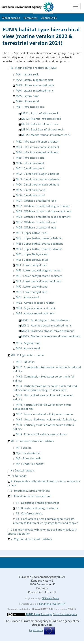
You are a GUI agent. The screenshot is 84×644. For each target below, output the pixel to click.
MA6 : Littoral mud (27, 101)
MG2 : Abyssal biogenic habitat (35, 303)
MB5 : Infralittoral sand (30, 158)
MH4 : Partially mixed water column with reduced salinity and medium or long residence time (45, 388)
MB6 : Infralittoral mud (30, 163)
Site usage (46, 614)
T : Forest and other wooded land (31, 496)
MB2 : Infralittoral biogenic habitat (37, 142)
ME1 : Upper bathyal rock (32, 233)
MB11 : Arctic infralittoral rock (40, 113)
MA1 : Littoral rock (27, 74)
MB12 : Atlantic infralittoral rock (41, 119)
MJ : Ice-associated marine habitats (32, 441)
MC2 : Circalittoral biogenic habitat (37, 174)
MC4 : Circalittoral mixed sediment (37, 184)
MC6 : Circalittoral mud (30, 195)
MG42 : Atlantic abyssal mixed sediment (46, 325)
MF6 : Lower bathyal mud (31, 292)
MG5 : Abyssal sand (28, 343)
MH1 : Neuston (25, 362)
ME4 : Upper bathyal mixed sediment (39, 249)
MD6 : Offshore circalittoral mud (36, 227)
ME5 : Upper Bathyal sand (32, 254)
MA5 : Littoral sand (28, 96)
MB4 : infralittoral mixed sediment (37, 152)
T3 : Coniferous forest (29, 513)
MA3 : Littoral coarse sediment (35, 85)
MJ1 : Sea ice (24, 448)
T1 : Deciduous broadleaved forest (37, 503)
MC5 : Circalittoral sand (30, 190)
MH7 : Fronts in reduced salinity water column (44, 414)
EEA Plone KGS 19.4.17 (52, 604)
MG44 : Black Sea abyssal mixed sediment (47, 331)
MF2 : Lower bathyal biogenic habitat (39, 270)
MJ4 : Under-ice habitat (30, 464)
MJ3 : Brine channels (29, 458)
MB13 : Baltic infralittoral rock (40, 124)
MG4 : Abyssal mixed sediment (35, 313)
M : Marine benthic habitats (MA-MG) (34, 68)
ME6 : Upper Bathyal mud (32, 260)
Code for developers (65, 614)
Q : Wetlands (18, 476)
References (31, 18)
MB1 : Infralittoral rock (30, 107)
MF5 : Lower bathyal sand (32, 287)
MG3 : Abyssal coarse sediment (36, 308)
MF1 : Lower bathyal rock (31, 265)
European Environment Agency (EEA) (42, 577)
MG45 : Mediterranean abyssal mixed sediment (51, 336)
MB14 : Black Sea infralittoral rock (42, 129)
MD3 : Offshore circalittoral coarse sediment (44, 211)
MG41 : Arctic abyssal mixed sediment (45, 320)
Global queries (11, 18)
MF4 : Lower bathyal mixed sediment (39, 281)
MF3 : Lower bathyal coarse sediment (39, 276)
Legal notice (36, 630)
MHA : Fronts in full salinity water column (41, 434)
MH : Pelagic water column (27, 355)
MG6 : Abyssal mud (28, 348)
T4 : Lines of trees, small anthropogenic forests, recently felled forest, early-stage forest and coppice (46, 521)
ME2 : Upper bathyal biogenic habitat (39, 238)
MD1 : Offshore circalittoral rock (36, 201)
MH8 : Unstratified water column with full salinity (46, 419)
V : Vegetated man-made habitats (31, 539)
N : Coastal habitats (23, 470)
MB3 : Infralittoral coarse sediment (38, 147)
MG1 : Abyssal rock (28, 297)
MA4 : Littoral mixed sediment (34, 91)
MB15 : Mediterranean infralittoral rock (46, 135)
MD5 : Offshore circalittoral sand (36, 222)
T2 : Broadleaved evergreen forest (37, 508)
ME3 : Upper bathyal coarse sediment (39, 244)
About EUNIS (49, 18)
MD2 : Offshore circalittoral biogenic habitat (43, 206)
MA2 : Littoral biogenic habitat (34, 80)
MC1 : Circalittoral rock (30, 168)
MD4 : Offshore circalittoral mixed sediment (43, 217)
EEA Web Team (50, 598)
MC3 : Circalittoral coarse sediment (38, 179)
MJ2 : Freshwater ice (28, 453)
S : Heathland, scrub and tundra (30, 491)
